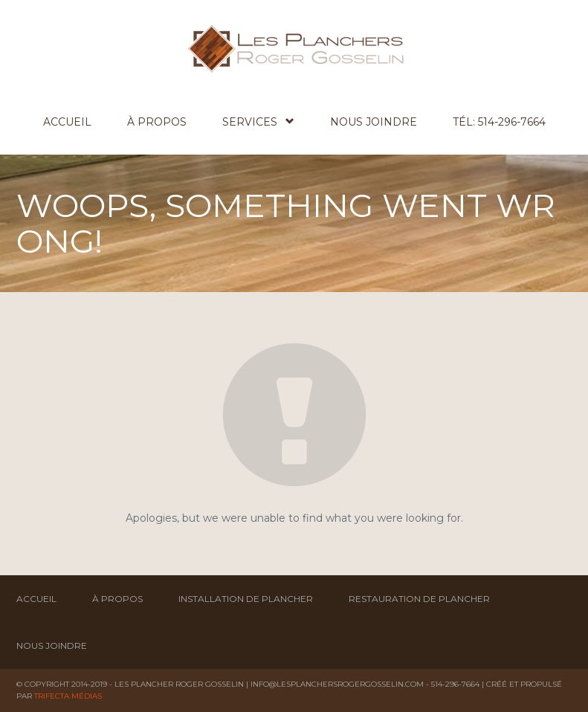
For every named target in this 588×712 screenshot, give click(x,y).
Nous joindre (374, 122)
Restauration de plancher (419, 599)
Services (258, 122)
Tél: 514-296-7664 (499, 122)
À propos (157, 122)
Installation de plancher (246, 599)
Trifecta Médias (68, 696)
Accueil (67, 122)
